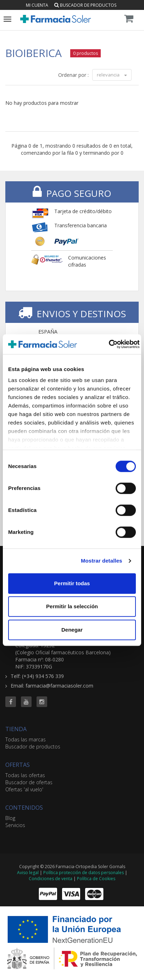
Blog (10, 818)
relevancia (112, 75)
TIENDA (16, 729)
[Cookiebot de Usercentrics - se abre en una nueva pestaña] (108, 344)
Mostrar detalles (102, 561)
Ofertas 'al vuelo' (24, 789)
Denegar (72, 630)
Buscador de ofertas (29, 782)
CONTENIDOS (24, 808)
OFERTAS (18, 765)
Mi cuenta (37, 5)
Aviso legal (28, 873)
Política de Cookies (96, 879)
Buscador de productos (85, 5)
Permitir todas (72, 583)
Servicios (15, 825)
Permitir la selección (72, 606)
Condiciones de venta (51, 879)
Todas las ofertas (25, 775)
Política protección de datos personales (84, 873)
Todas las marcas (26, 739)
